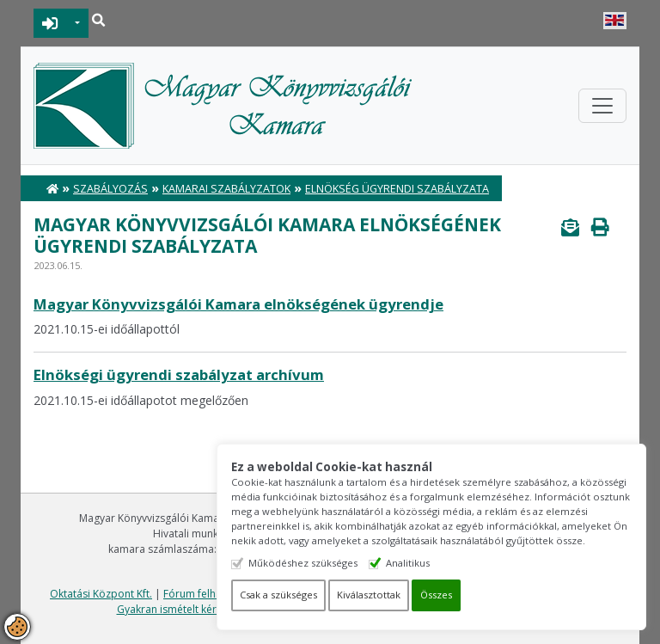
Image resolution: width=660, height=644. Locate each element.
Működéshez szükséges (303, 563)
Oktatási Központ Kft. (101, 594)
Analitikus (408, 563)
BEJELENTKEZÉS (50, 23)
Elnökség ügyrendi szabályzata (397, 189)
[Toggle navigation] (602, 106)
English (615, 21)
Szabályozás (110, 189)
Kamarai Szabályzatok (226, 189)
